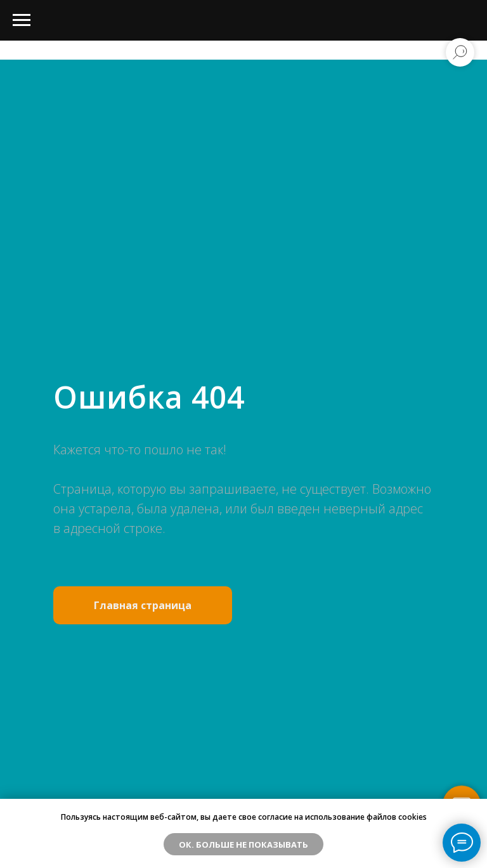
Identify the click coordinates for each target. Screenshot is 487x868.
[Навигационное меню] (22, 20)
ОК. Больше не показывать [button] (243, 845)
